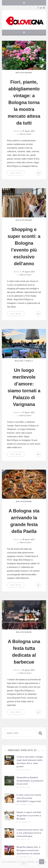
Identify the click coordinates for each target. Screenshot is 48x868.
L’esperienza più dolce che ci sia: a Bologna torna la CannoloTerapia (30, 833)
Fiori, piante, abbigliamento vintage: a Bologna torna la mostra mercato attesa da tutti (24, 102)
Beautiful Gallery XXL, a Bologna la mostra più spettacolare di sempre (28, 850)
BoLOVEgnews (24, 73)
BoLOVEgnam (24, 501)
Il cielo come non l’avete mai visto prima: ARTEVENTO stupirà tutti (29, 798)
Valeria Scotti (25, 134)
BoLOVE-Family (24, 361)
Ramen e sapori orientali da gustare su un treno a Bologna (29, 816)
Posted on (24, 131)
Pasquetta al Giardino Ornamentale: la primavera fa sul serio (30, 781)
